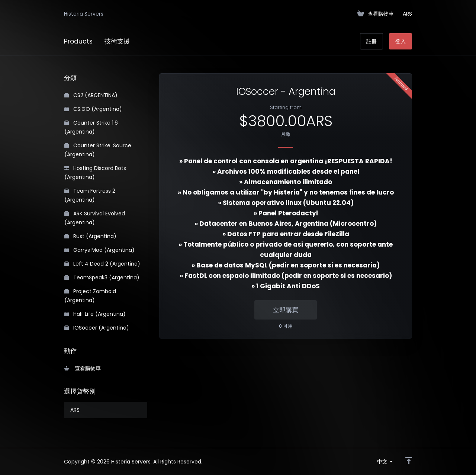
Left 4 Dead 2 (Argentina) (102, 264)
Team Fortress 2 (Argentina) (90, 195)
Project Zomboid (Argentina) (90, 296)
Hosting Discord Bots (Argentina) (95, 173)
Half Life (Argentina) (95, 314)
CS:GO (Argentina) (93, 109)
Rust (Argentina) (90, 236)
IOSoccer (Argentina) (97, 328)
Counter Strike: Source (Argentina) (98, 150)
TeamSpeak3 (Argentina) (102, 277)
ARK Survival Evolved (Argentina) (95, 218)
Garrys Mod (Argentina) (99, 250)
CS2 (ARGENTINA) (91, 95)
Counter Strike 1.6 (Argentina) (91, 127)
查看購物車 (83, 368)
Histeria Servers (84, 14)
